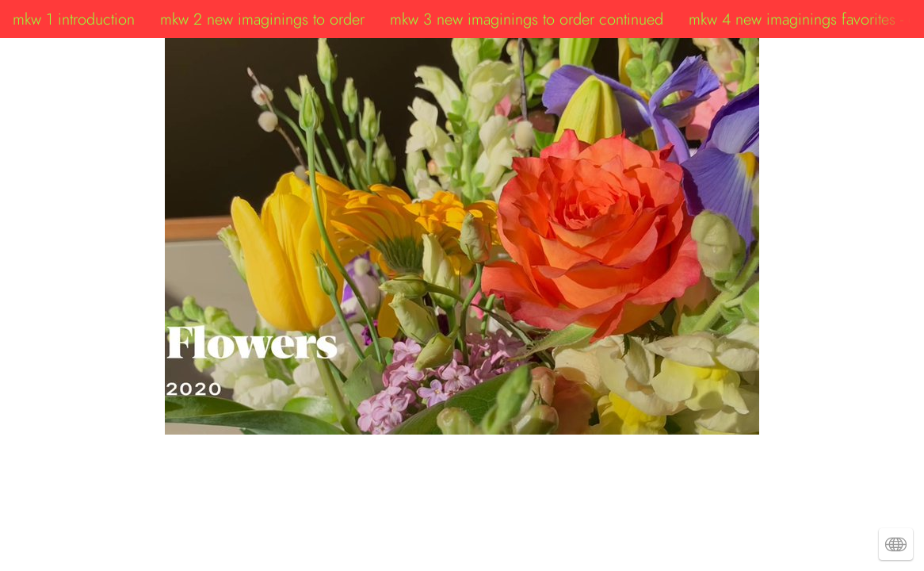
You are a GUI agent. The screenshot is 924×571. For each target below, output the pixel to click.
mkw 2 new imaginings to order (262, 19)
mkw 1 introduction (74, 19)
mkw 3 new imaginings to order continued (527, 19)
